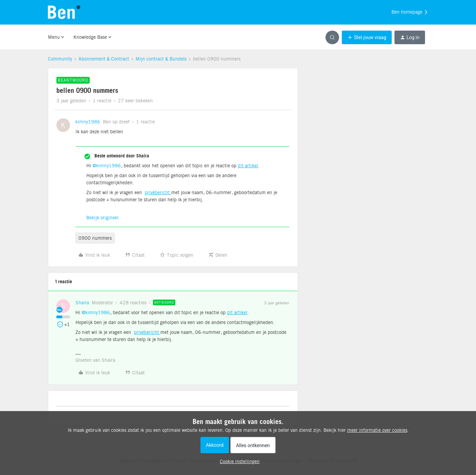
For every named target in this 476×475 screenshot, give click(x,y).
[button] (367, 37)
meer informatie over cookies (377, 430)
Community (60, 59)
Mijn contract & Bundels (161, 59)
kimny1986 (88, 122)
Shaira (82, 303)
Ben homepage (410, 12)
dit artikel (248, 166)
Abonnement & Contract (104, 59)
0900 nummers (95, 238)
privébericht (158, 192)
